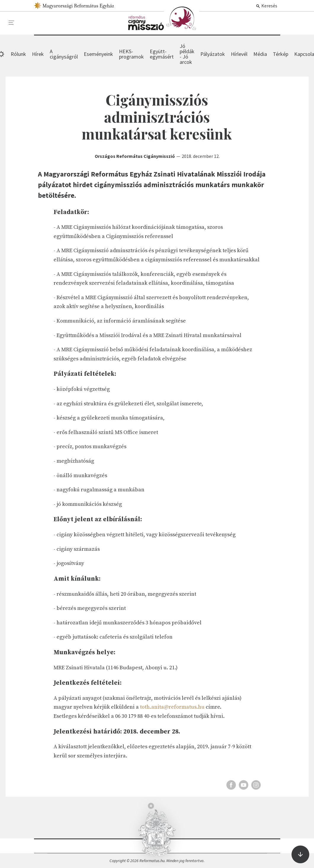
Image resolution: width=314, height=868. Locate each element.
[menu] (12, 23)
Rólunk (18, 54)
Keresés (267, 6)
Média (260, 54)
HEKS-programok (131, 54)
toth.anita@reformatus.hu (172, 707)
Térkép (281, 54)
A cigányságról (64, 54)
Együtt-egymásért (162, 54)
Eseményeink (98, 54)
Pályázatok (213, 54)
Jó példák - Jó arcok (187, 54)
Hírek (164, 18)
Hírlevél (239, 54)
